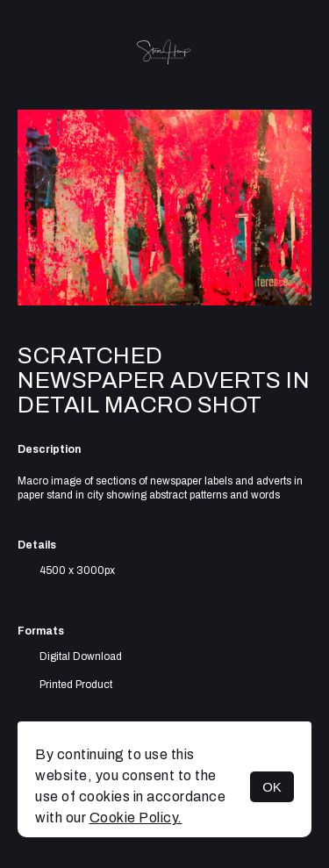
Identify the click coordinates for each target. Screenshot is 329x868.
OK (272, 787)
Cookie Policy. (136, 818)
